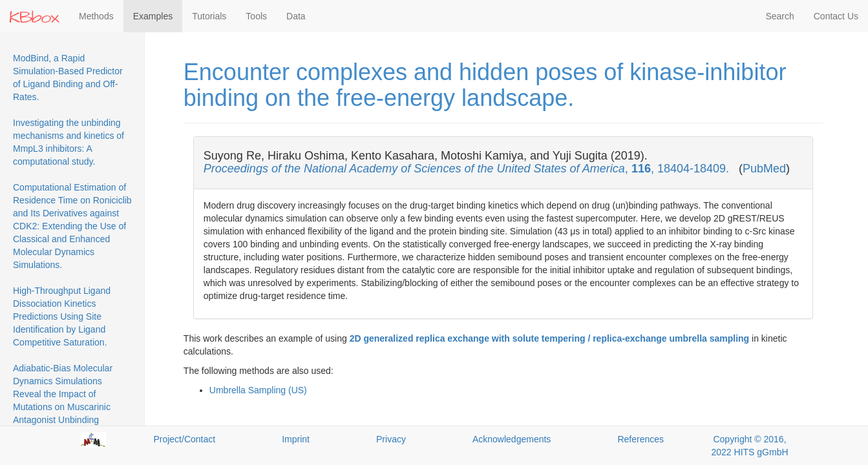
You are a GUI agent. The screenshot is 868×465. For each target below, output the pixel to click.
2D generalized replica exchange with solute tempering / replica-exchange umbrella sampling (550, 338)
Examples (153, 16)
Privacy (391, 439)
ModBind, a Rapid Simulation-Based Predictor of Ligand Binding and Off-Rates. (68, 77)
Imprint (296, 439)
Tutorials (209, 16)
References (640, 439)
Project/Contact (184, 439)
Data (296, 16)
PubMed (764, 169)
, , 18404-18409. (468, 169)
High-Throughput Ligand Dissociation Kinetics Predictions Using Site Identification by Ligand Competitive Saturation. (62, 316)
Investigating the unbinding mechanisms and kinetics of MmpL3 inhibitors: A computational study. (69, 142)
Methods (96, 16)
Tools (256, 16)
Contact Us (836, 16)
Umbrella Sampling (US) (258, 390)
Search (779, 16)
